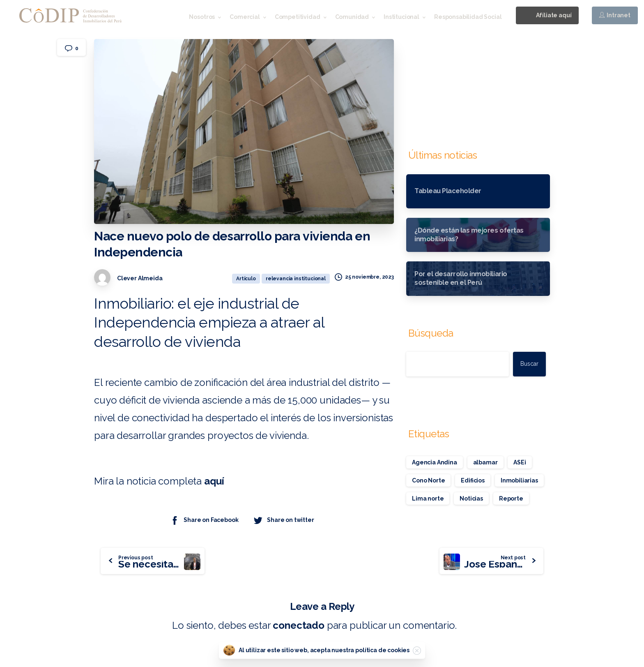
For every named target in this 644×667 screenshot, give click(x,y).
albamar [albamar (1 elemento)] (485, 462)
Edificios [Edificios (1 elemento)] (473, 480)
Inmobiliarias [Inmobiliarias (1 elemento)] (519, 480)
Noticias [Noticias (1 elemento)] (471, 499)
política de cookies (382, 650)
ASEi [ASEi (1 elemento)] (520, 462)
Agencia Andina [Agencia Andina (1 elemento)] (435, 462)
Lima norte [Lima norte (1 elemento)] (428, 499)
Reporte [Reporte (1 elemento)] (511, 499)
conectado (299, 625)
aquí (215, 481)
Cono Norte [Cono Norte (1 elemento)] (428, 480)
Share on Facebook (204, 520)
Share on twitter (283, 520)
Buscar (529, 364)
